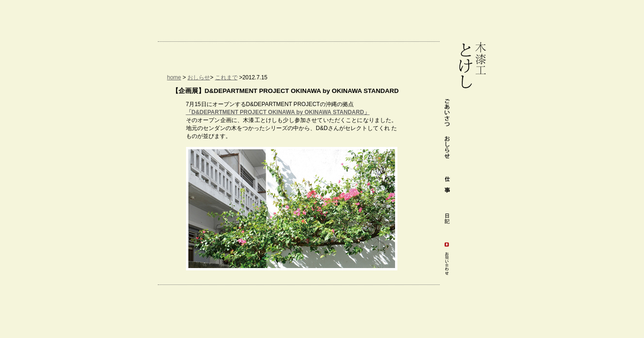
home (174, 77)
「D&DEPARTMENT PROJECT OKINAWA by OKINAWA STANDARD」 (278, 112)
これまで (226, 77)
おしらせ (199, 77)
